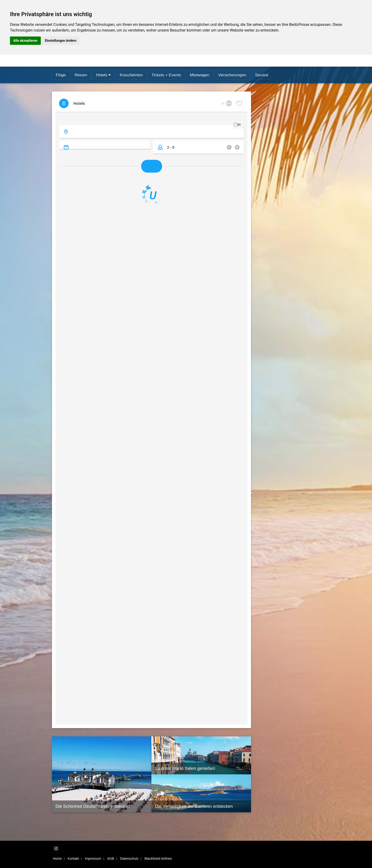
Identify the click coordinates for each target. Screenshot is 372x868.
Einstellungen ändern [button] (61, 41)
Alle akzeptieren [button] (25, 41)
